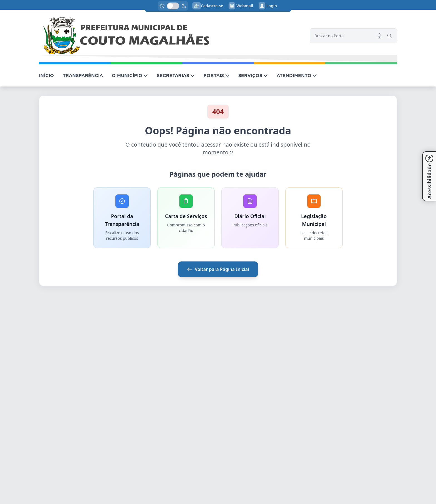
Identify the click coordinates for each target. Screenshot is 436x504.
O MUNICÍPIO (130, 75)
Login (268, 6)
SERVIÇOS (253, 75)
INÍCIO (46, 75)
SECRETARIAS (176, 75)
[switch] (173, 6)
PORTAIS (216, 75)
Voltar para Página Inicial (218, 269)
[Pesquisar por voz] (380, 36)
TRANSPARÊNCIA (83, 75)
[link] (171, 36)
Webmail (241, 6)
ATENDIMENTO (297, 75)
